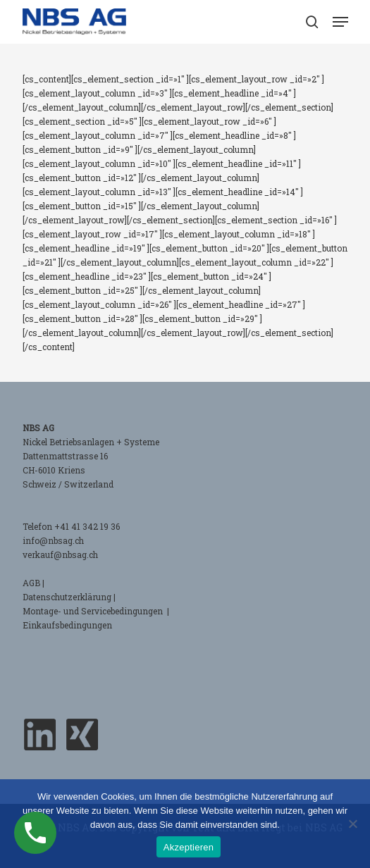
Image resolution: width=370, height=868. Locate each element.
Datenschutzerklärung (67, 597)
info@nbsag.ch (53, 540)
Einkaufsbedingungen (67, 625)
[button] (340, 22)
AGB (31, 583)
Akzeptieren (189, 847)
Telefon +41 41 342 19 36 (71, 526)
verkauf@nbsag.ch (60, 554)
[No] (352, 824)
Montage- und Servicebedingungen (94, 611)
